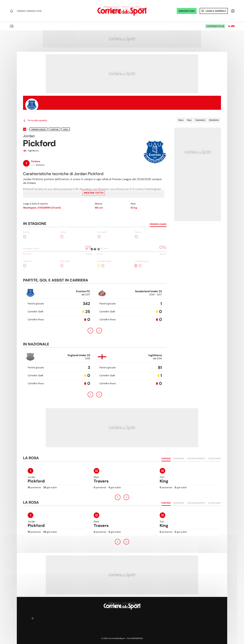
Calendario (200, 120)
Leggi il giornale (216, 11)
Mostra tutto (94, 193)
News (181, 120)
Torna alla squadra (35, 120)
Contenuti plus (215, 26)
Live (233, 26)
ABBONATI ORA (187, 11)
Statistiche (214, 120)
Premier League (38, 129)
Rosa (189, 120)
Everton (54, 129)
